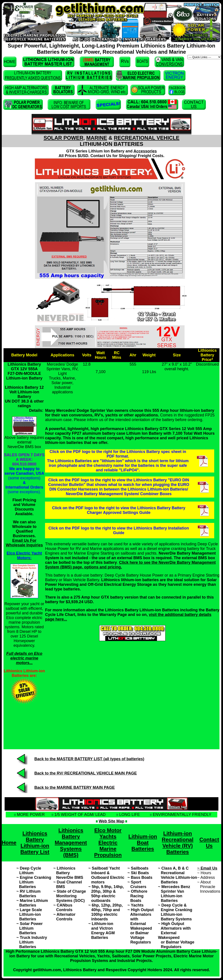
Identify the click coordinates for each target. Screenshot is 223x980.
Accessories (145, 151)
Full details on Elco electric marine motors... (24, 658)
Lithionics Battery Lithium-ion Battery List (35, 843)
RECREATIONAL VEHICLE (147, 138)
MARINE (97, 138)
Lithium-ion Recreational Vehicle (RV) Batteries (178, 843)
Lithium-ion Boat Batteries (143, 843)
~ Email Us (207, 868)
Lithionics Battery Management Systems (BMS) (71, 843)
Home (9, 843)
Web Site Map (112, 821)
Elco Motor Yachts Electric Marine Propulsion (108, 843)
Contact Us (209, 843)
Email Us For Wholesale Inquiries (24, 543)
